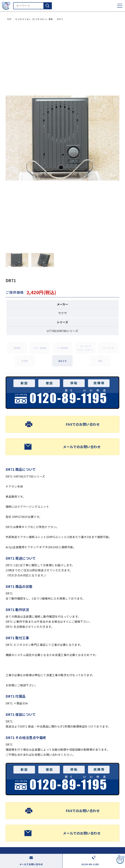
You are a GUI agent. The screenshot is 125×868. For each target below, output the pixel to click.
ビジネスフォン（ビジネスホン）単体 (34, 19)
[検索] (47, 6)
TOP (9, 19)
